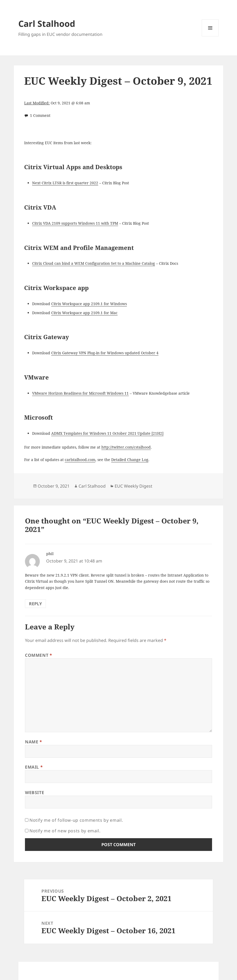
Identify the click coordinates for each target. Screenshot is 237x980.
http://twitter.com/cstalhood (126, 447)
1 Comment (40, 115)
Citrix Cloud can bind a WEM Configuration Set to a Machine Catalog (94, 263)
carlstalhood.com (80, 460)
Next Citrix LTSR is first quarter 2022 (65, 183)
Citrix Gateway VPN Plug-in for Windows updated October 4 (105, 353)
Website (35, 792)
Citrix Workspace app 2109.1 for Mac (84, 313)
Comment (39, 655)
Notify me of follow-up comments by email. (76, 820)
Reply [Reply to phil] (35, 604)
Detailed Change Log (130, 460)
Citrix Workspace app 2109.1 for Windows (89, 304)
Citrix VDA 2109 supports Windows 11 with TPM (75, 223)
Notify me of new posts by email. (65, 831)
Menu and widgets (210, 36)
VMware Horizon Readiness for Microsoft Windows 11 (80, 393)
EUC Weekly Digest (133, 486)
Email (34, 767)
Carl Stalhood (47, 24)
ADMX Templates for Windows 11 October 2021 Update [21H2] (107, 433)
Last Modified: (37, 103)
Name (34, 742)
